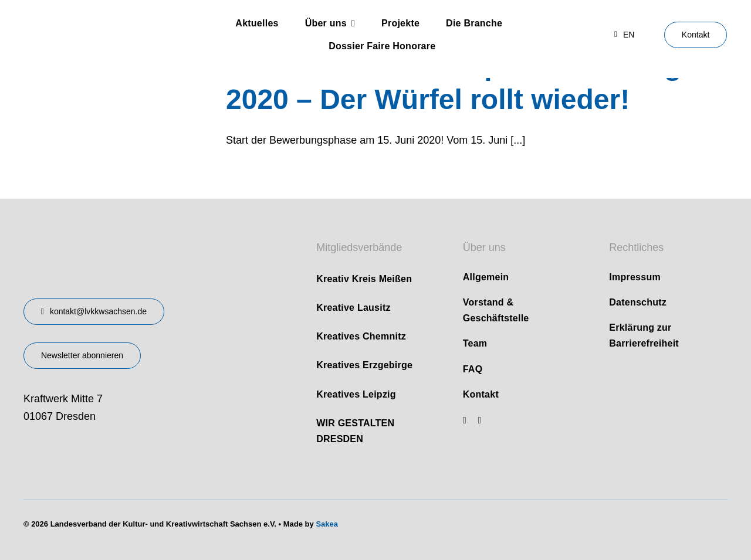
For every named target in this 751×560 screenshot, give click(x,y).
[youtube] (465, 420)
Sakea (327, 524)
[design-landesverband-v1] (123, 233)
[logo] (96, 22)
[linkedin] (480, 420)
